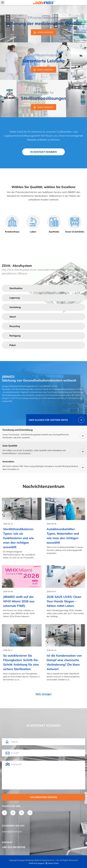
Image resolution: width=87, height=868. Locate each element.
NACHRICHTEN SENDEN (44, 797)
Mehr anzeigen (44, 694)
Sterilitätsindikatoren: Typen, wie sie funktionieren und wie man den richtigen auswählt (18, 538)
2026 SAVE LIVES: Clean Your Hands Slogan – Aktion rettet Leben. (64, 601)
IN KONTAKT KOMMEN (43, 152)
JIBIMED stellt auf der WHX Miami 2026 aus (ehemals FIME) (19, 601)
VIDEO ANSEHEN (43, 32)
